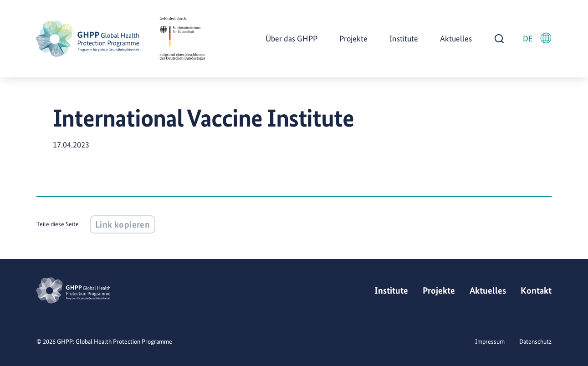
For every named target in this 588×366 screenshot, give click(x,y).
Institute (404, 38)
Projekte (353, 38)
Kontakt (536, 290)
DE (537, 38)
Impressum (490, 341)
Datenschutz (535, 341)
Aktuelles (456, 38)
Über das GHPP (291, 38)
